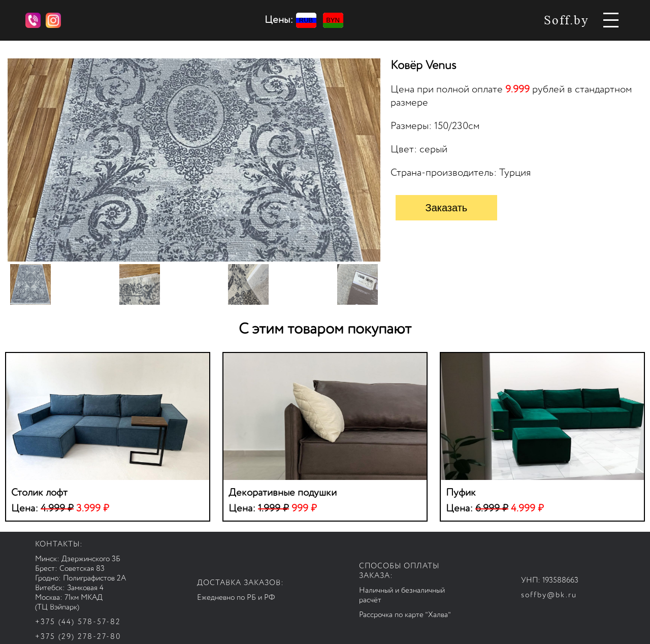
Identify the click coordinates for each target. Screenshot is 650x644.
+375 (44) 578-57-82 (78, 622)
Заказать (447, 208)
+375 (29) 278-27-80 (78, 637)
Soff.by (566, 20)
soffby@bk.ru (549, 595)
